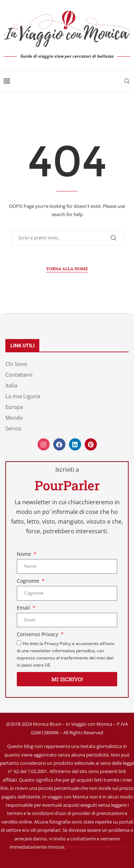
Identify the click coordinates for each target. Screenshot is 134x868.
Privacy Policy (81, 847)
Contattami (19, 375)
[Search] (127, 81)
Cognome (29, 581)
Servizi (13, 428)
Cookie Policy (111, 847)
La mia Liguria (23, 396)
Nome (25, 554)
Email (24, 608)
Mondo (14, 418)
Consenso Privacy (38, 634)
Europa (14, 407)
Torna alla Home (67, 269)
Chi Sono (16, 364)
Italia (11, 385)
